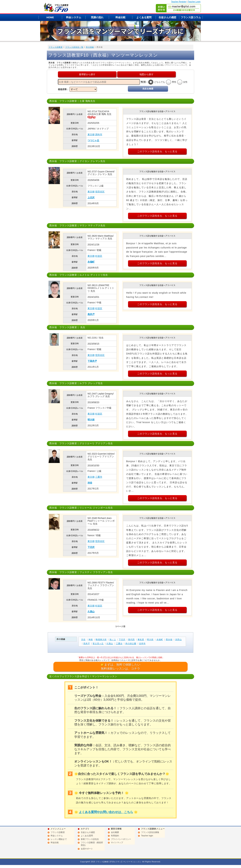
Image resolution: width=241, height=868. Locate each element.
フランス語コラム (191, 17)
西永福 (169, 640)
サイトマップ (117, 843)
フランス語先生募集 (150, 832)
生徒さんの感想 (167, 17)
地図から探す (146, 74)
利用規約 (115, 836)
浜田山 (178, 640)
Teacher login (147, 836)
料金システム (74, 17)
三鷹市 (99, 477)
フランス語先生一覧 (74, 47)
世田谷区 (100, 192)
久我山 (91, 612)
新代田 (131, 640)
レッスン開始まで (59, 839)
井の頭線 (90, 47)
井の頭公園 (131, 644)
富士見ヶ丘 (98, 644)
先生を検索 (148, 89)
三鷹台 (119, 644)
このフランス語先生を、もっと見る (157, 151)
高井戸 (91, 314)
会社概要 (115, 832)
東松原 (141, 640)
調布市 (99, 135)
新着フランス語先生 (90, 839)
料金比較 (120, 17)
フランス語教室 (56, 47)
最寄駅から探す (87, 74)
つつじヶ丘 (93, 140)
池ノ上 (113, 640)
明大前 (91, 420)
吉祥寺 (142, 644)
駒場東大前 (101, 640)
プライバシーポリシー (121, 839)
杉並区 (99, 256)
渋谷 (90, 483)
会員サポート (87, 849)
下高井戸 (92, 361)
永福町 (91, 262)
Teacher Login (194, 2)
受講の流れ (97, 17)
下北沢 (91, 547)
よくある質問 (144, 17)
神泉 (91, 640)
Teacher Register (179, 2)
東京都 (91, 135)
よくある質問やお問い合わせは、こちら (106, 812)
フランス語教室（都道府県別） (92, 844)
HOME (50, 17)
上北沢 (91, 197)
